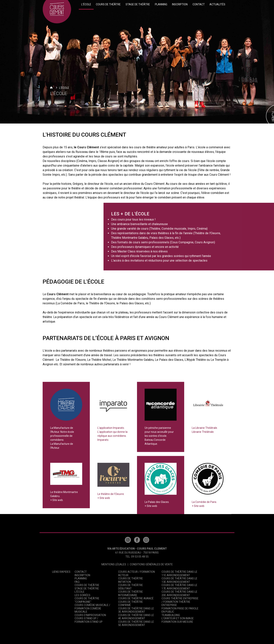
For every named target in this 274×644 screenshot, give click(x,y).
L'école (86, 4)
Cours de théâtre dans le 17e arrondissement (179, 587)
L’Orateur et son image (178, 618)
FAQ (77, 582)
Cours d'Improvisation (90, 615)
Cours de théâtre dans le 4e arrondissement (136, 617)
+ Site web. (57, 502)
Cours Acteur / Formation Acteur (137, 574)
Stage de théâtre (138, 4)
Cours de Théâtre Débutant (131, 587)
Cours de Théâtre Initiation (131, 580)
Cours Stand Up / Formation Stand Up (89, 620)
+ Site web (104, 500)
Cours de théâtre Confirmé (131, 604)
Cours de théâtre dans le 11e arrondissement (179, 574)
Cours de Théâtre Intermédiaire (131, 593)
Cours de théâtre (108, 4)
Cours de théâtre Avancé (136, 598)
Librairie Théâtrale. (203, 434)
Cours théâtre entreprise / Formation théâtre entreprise (180, 602)
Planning (161, 4)
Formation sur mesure (177, 622)
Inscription (180, 4)
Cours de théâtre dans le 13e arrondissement (179, 580)
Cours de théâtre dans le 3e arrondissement (136, 610)
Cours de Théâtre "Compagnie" (87, 600)
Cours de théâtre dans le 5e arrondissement (136, 623)
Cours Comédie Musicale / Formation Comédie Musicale (92, 608)
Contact (199, 4)
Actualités (217, 4)
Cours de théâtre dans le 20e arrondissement (179, 593)
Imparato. (103, 442)
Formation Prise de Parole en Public (180, 610)
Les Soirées (82, 595)
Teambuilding (171, 615)
